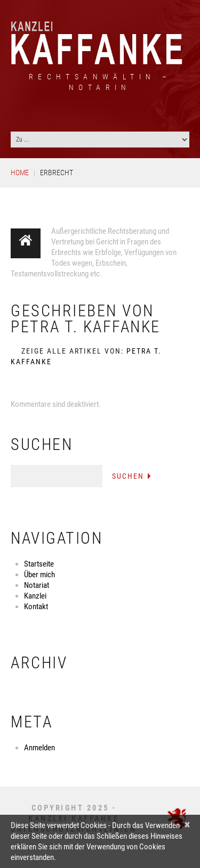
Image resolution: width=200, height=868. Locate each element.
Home (20, 173)
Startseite (39, 564)
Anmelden (39, 748)
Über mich (39, 575)
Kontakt (36, 607)
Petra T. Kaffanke (86, 327)
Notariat (37, 585)
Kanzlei (35, 596)
